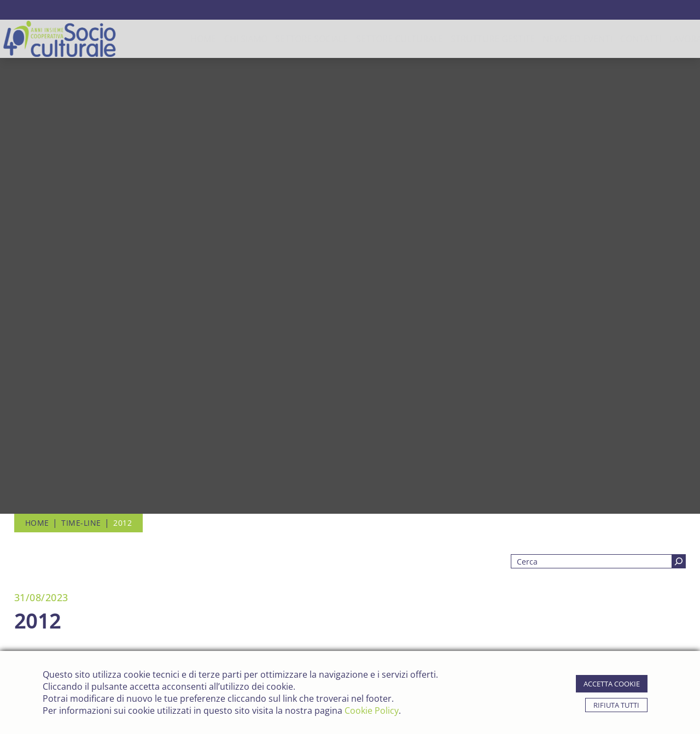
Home (164, 39)
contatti (601, 39)
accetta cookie (612, 684)
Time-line (81, 523)
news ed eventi (538, 39)
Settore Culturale (360, 39)
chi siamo (206, 39)
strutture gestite (453, 39)
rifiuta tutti (616, 705)
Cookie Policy (372, 710)
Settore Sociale (272, 39)
